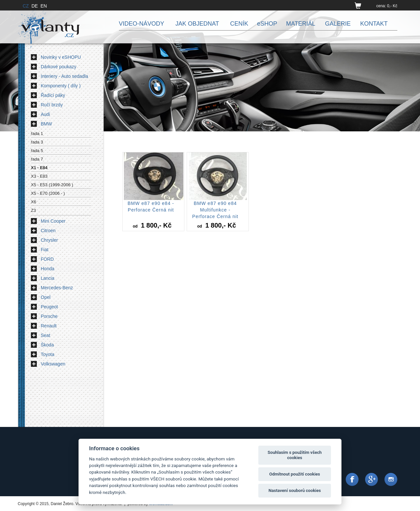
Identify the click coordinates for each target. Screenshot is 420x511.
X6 (34, 202)
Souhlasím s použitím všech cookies (295, 455)
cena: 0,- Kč (387, 6)
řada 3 (37, 142)
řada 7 (37, 159)
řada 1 (37, 133)
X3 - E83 (39, 176)
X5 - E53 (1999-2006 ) (52, 185)
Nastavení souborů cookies (295, 490)
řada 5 (37, 151)
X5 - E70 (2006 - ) (48, 193)
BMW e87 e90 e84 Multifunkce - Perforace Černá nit (215, 210)
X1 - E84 (39, 168)
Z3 (33, 210)
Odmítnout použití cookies (295, 474)
